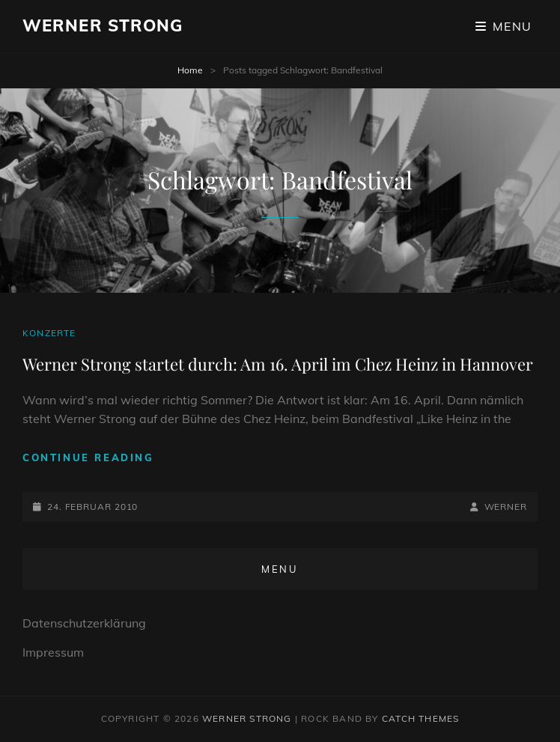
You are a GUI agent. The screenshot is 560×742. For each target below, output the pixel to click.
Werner (506, 507)
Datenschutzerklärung (84, 623)
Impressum (53, 652)
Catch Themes (420, 718)
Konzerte (49, 333)
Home (190, 70)
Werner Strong (103, 25)
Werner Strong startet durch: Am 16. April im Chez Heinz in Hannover (278, 364)
